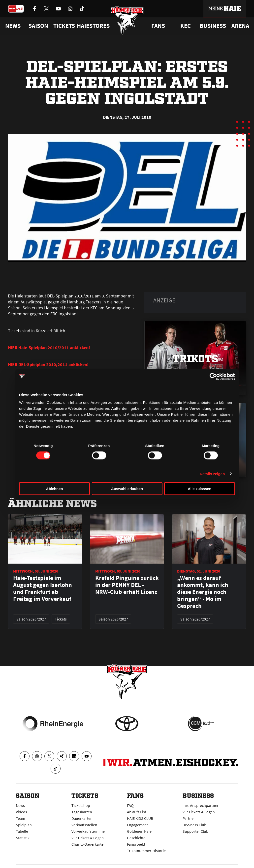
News (20, 805)
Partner (189, 818)
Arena (240, 26)
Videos (21, 812)
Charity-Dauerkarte (87, 844)
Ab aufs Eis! (137, 812)
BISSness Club (194, 825)
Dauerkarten (82, 818)
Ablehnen (54, 489)
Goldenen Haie (139, 831)
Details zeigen (212, 474)
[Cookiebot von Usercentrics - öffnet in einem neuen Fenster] (213, 376)
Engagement (137, 825)
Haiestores (93, 26)
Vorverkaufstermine (88, 831)
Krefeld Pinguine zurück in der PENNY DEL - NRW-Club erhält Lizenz (127, 585)
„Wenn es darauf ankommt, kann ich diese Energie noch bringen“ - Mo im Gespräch (203, 592)
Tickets (64, 26)
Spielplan (24, 825)
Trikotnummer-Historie (146, 851)
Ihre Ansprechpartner (201, 805)
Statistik (23, 838)
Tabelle (22, 831)
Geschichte (136, 838)
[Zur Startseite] (127, 21)
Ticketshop (81, 805)
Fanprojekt (136, 844)
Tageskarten (82, 812)
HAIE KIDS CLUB (140, 818)
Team (20, 818)
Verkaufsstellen (84, 825)
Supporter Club (195, 831)
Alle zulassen (200, 489)
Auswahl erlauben (127, 489)
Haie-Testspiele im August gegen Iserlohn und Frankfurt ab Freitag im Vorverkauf (43, 588)
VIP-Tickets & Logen (88, 838)
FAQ (130, 805)
